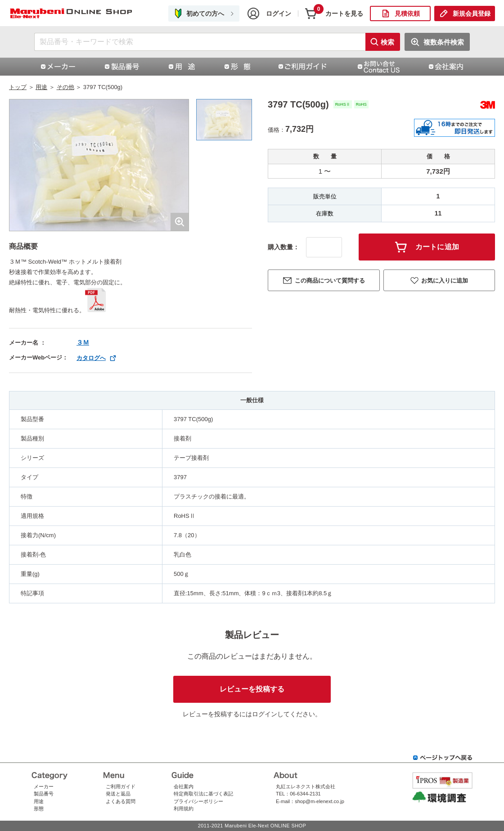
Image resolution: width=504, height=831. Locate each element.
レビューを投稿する (252, 689)
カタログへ (91, 358)
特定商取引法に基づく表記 (203, 794)
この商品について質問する (330, 281)
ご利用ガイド (121, 786)
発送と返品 (118, 794)
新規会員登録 (472, 13)
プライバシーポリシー (198, 801)
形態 (39, 809)
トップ (18, 87)
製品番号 (44, 794)
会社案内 (184, 786)
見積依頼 (407, 13)
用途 (41, 87)
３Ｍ (83, 342)
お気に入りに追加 (445, 281)
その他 (65, 87)
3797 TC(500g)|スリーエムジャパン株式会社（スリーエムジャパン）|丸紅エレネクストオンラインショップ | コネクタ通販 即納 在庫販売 (72, 14)
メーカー (44, 786)
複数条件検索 (444, 42)
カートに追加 (437, 247)
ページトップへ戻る (443, 758)
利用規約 (184, 809)
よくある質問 (121, 801)
